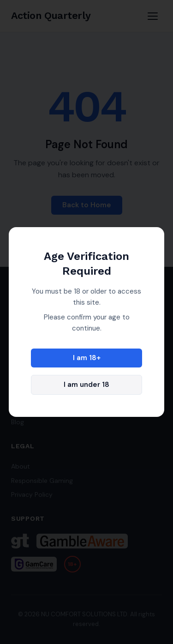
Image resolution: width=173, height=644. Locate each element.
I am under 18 (86, 385)
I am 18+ (87, 358)
